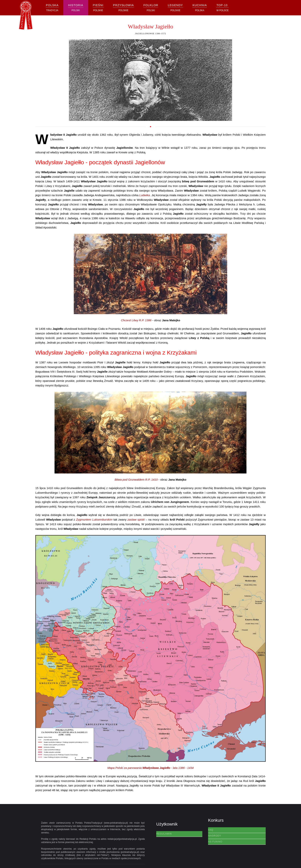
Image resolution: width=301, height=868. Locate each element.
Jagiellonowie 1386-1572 (150, 33)
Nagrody (215, 836)
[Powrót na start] (26, 16)
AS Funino (215, 842)
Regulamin (164, 834)
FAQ (211, 830)
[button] (76, 8)
